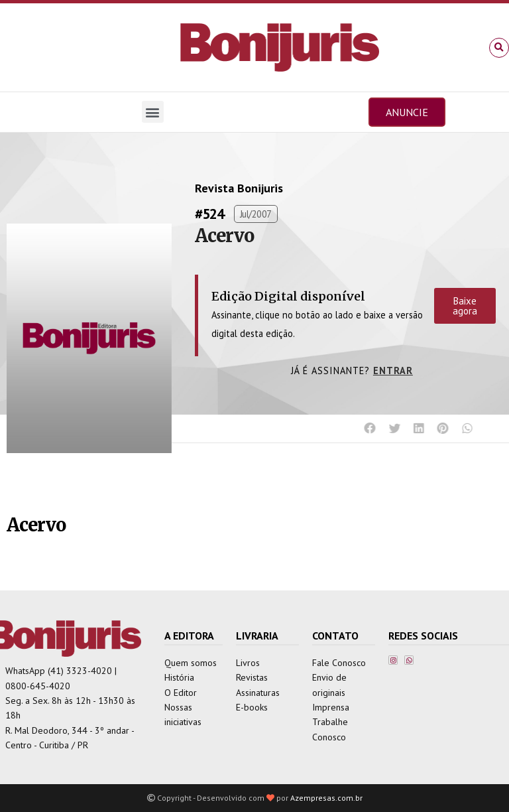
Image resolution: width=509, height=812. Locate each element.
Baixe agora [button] (465, 306)
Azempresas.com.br (326, 798)
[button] (499, 48)
